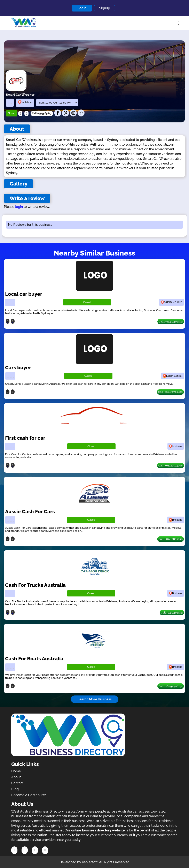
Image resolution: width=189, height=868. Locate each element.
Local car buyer (24, 294)
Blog (15, 789)
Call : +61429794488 (170, 392)
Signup (105, 8)
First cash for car (25, 438)
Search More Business (95, 699)
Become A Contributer (29, 795)
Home (16, 771)
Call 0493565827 (42, 113)
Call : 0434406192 (172, 613)
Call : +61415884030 (171, 539)
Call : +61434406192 (171, 322)
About (16, 777)
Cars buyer (18, 368)
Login (82, 8)
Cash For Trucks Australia (35, 585)
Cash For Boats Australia (34, 659)
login (19, 207)
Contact (17, 783)
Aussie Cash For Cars (30, 512)
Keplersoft (90, 862)
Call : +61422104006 (171, 466)
